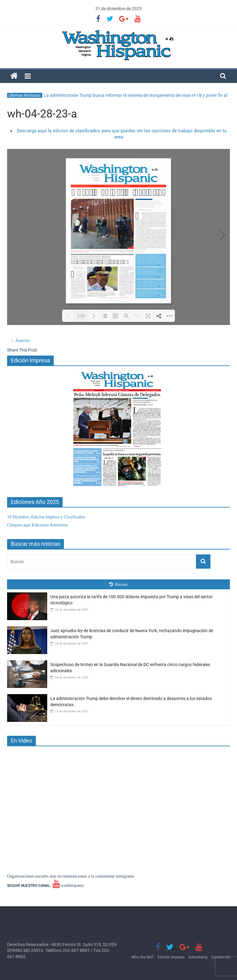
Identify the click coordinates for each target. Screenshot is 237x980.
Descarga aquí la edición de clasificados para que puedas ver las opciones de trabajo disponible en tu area (122, 134)
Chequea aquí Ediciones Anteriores (37, 525)
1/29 (81, 316)
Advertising (198, 957)
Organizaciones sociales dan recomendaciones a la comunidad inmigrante (71, 876)
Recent (118, 584)
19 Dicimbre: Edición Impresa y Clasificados (46, 517)
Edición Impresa (171, 957)
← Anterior (20, 341)
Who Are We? (143, 957)
